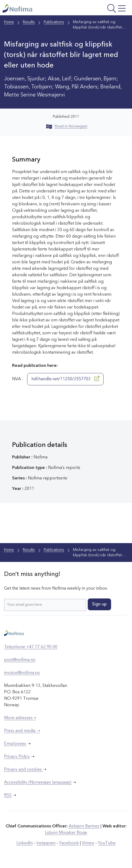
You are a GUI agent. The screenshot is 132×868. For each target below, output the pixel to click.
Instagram (46, 843)
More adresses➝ (20, 718)
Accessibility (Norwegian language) (38, 783)
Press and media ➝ (22, 731)
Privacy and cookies (23, 770)
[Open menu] (105, 9)
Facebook (69, 843)
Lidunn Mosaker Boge (66, 833)
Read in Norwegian (67, 126)
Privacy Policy (17, 757)
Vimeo (88, 843)
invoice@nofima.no (22, 673)
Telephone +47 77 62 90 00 (31, 647)
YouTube (107, 843)
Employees (15, 744)
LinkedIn (25, 843)
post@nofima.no (20, 660)
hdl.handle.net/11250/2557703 (65, 379)
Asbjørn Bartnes (84, 826)
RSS (8, 795)
